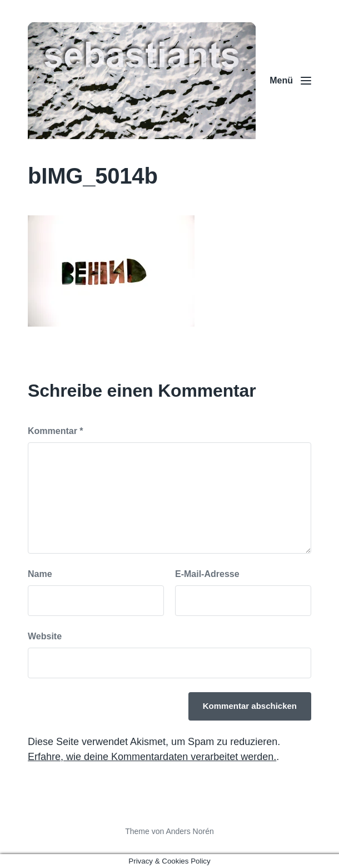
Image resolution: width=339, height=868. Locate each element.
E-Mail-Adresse (207, 574)
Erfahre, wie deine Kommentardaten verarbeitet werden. (152, 757)
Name (40, 574)
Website (45, 636)
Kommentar (56, 431)
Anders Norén (190, 831)
